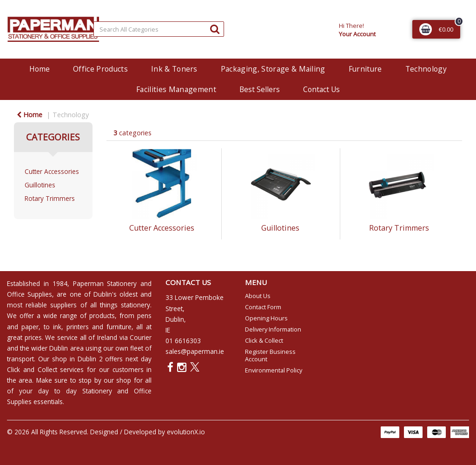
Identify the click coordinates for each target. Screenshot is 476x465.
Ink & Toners (174, 69)
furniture (119, 327)
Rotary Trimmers (50, 198)
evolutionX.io (186, 432)
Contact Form (263, 307)
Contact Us (321, 89)
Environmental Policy (274, 370)
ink (57, 327)
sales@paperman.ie (195, 351)
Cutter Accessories (52, 171)
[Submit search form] (215, 29)
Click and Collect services (45, 369)
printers (78, 327)
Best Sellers (260, 89)
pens (144, 316)
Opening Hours (266, 318)
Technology (426, 69)
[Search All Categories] (159, 29)
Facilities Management (176, 89)
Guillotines (40, 185)
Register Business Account (270, 355)
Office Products (100, 69)
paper (30, 327)
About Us (258, 296)
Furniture (365, 69)
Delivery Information (273, 329)
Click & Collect (264, 340)
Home (40, 69)
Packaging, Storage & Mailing (273, 69)
